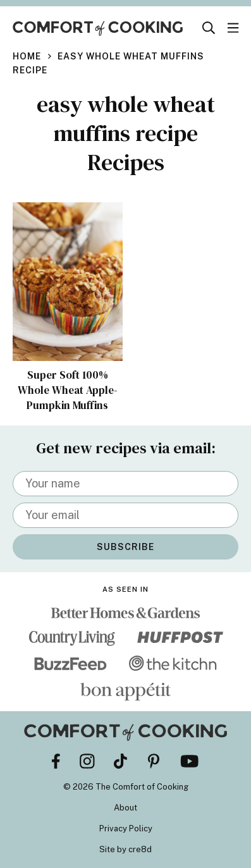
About (125, 808)
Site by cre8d (125, 849)
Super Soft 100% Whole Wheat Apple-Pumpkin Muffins (68, 390)
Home (27, 56)
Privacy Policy (126, 828)
